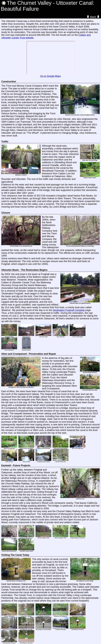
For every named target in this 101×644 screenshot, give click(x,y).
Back (93, 17)
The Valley (29, 3)
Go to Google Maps (50, 76)
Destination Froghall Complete (69, 310)
